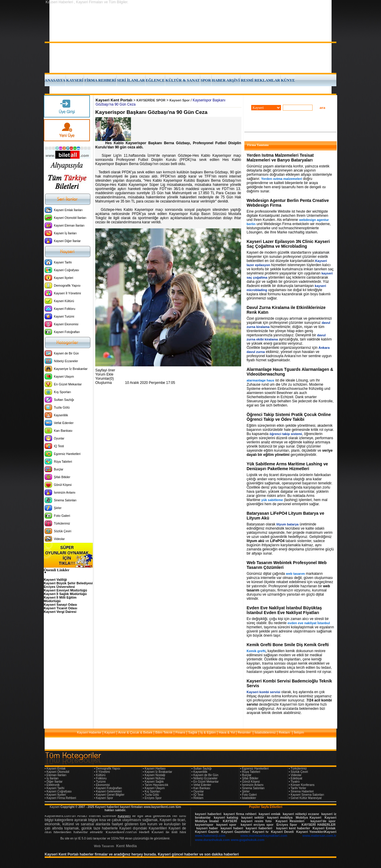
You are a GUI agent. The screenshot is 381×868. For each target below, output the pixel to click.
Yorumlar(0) (104, 379)
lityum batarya (288, 524)
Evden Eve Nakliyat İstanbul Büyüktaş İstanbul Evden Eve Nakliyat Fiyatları (284, 610)
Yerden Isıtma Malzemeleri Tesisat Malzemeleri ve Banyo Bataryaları (280, 158)
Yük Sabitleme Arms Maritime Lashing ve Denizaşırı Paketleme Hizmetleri (287, 466)
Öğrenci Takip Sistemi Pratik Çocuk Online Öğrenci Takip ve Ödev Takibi (289, 417)
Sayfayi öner (105, 370)
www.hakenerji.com (210, 836)
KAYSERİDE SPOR (151, 100)
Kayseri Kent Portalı (114, 100)
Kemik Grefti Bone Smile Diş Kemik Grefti (288, 645)
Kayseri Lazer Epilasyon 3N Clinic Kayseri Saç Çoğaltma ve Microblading (288, 244)
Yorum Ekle (104, 374)
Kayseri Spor (179, 100)
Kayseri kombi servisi (264, 692)
